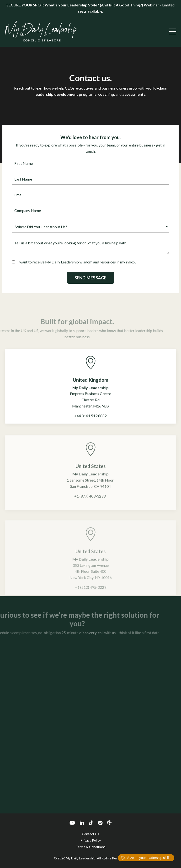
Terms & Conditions (91, 847)
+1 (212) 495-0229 (91, 593)
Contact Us (90, 834)
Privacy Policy (91, 840)
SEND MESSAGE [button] (91, 278)
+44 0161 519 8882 (90, 421)
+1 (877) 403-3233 (90, 503)
